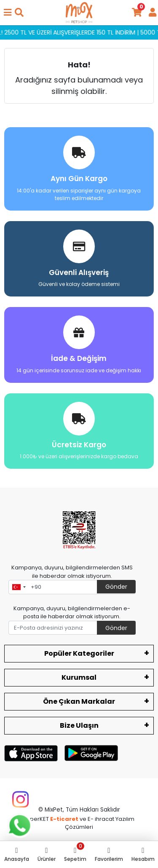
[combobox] (19, 587)
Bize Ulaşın (79, 725)
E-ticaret (64, 819)
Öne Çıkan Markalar (79, 701)
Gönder (116, 587)
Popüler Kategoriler (79, 653)
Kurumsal (79, 677)
